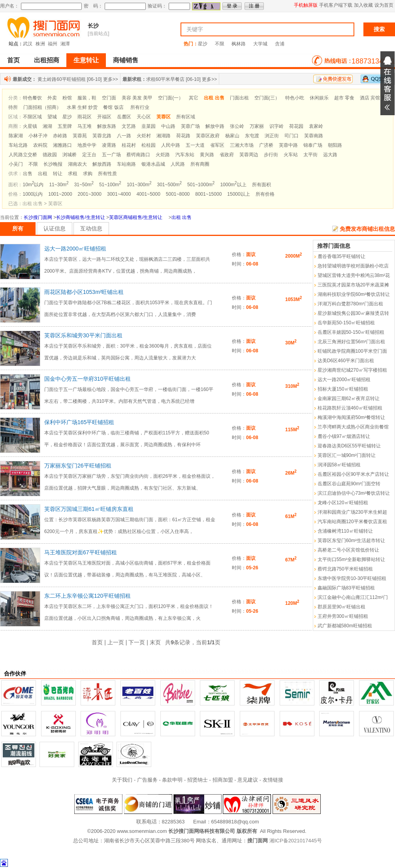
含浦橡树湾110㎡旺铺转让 (345, 531)
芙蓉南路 (314, 136)
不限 (220, 44)
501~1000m (201, 185)
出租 (43, 174)
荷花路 (183, 136)
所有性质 (107, 174)
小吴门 (16, 164)
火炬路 (163, 155)
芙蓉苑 (80, 136)
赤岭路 (60, 136)
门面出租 (239, 98)
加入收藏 (363, 5)
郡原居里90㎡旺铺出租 (341, 607)
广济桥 (266, 145)
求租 (73, 174)
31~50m (84, 185)
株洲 (40, 44)
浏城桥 (70, 155)
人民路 (178, 164)
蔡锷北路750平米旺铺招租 (345, 569)
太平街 (310, 155)
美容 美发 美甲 (137, 98)
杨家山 (232, 136)
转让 (58, 174)
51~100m (110, 185)
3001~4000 (119, 194)
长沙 (93, 26)
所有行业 (140, 107)
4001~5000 (148, 194)
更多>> (111, 79)
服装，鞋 (87, 98)
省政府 (227, 155)
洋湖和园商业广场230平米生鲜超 (352, 512)
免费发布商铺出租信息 (367, 229)
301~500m (169, 185)
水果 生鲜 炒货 (82, 107)
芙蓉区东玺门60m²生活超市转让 (351, 541)
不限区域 (32, 117)
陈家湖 (16, 136)
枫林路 (239, 44)
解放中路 (215, 126)
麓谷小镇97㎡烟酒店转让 (344, 436)
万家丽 (257, 126)
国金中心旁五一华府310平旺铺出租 (87, 379)
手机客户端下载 (336, 5)
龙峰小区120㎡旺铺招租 (343, 503)
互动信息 (91, 228)
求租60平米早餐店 (165, 79)
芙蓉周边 (249, 155)
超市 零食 (344, 98)
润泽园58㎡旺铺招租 (339, 465)
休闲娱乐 (319, 98)
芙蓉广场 (190, 126)
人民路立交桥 (23, 155)
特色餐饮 (32, 98)
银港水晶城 (153, 164)
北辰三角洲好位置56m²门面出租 (351, 342)
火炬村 (144, 136)
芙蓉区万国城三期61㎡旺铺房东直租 (89, 509)
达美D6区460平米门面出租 (346, 361)
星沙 (203, 44)
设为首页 (384, 5)
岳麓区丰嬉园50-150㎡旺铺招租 (351, 332)
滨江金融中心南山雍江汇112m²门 (353, 597)
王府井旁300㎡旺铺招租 (343, 616)
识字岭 (276, 126)
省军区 (217, 145)
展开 (387, 83)
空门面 (109, 98)
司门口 (292, 136)
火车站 (291, 155)
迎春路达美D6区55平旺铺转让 (349, 446)
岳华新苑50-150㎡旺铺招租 (346, 323)
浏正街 (272, 136)
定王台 (89, 155)
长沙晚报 (53, 164)
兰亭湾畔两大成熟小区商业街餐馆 (353, 427)
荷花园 (296, 126)
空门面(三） (267, 98)
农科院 (40, 145)
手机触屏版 (306, 5)
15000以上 (238, 194)
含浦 (280, 44)
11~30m (59, 185)
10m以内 (33, 185)
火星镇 (30, 126)
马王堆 (85, 126)
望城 (52, 117)
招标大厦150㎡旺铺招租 (343, 389)
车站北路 (18, 145)
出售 (28, 174)
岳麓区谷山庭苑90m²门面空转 (349, 484)
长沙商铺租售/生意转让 (80, 217)
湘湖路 (164, 136)
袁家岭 (316, 126)
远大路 (330, 155)
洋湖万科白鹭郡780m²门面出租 (350, 304)
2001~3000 (90, 194)
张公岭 (237, 126)
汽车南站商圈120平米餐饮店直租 (352, 522)
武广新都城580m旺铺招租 (345, 626)
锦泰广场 (313, 145)
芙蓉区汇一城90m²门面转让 (347, 455)
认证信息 (55, 228)
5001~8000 (178, 194)
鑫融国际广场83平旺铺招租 (346, 588)
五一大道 (195, 145)
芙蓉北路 (102, 136)
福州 (53, 44)
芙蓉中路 (288, 145)
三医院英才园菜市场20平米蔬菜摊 (353, 285)
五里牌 (65, 126)
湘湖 (47, 126)
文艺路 (129, 126)
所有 (18, 228)
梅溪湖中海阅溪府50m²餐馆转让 (351, 417)
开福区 (104, 117)
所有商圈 (200, 164)
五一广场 (111, 155)
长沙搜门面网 (38, 217)
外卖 (52, 98)
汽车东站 (185, 155)
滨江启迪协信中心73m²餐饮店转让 (354, 493)
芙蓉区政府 (208, 136)
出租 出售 (182, 217)
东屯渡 (252, 136)
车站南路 (126, 164)
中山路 (168, 126)
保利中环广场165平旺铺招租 (79, 422)
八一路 (124, 136)
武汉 (28, 44)
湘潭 (65, 44)
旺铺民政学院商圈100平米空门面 (352, 351)
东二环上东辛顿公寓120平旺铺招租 (87, 596)
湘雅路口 (62, 145)
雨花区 (85, 117)
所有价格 (265, 194)
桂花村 (129, 145)
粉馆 (67, 98)
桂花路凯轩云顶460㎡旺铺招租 (350, 408)
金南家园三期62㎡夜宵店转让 (349, 398)
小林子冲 (38, 136)
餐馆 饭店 (113, 107)
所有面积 (261, 185)
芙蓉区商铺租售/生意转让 (136, 217)
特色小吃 (295, 98)
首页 (13, 60)
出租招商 (47, 60)
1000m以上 (233, 185)
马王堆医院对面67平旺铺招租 (81, 552)
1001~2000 (60, 194)
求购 (88, 174)
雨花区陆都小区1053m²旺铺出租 (84, 292)
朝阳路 (335, 145)
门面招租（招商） (42, 107)
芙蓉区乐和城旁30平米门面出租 (83, 335)
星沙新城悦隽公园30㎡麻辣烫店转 (353, 313)
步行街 (271, 155)
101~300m (139, 185)
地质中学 (87, 145)
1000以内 (33, 194)
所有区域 (186, 117)
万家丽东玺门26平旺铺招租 (78, 466)
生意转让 (86, 60)
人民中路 (171, 145)
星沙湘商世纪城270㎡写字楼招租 (352, 370)
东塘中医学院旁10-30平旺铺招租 (352, 578)
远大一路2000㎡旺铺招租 (75, 249)
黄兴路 (207, 155)
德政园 (50, 155)
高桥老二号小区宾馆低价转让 (348, 550)
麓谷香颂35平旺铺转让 (341, 256)
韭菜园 (149, 126)
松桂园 (149, 145)
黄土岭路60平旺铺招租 (61, 79)
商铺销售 (126, 60)
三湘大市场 (242, 145)
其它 (194, 98)
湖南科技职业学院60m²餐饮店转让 (354, 294)
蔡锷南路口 (138, 155)
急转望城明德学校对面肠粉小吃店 (353, 266)
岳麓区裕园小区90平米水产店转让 (353, 474)
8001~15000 (208, 194)
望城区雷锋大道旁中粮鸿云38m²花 (354, 275)
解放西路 (102, 164)
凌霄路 (109, 145)
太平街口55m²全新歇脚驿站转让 (351, 559)
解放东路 (107, 126)
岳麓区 (124, 117)
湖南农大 (77, 164)
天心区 (144, 117)
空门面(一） (171, 98)
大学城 (260, 44)
